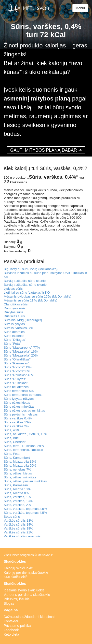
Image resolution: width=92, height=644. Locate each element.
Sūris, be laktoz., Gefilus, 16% (26, 434)
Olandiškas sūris (16, 304)
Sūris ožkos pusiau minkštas (24, 410)
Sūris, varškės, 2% (17, 505)
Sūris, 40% (12, 430)
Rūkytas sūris (13, 312)
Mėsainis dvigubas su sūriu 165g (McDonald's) (37, 296)
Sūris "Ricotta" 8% (17, 371)
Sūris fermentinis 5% (19, 391)
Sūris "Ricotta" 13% (18, 367)
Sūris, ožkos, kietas (18, 473)
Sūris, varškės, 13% (18, 501)
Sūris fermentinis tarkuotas (23, 395)
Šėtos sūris (12, 517)
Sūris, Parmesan (16, 485)
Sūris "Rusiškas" (16, 383)
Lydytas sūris (13, 289)
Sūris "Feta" (12, 344)
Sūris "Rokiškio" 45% (19, 375)
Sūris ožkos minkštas (19, 407)
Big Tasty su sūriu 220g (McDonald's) (31, 269)
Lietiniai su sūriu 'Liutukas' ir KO (27, 293)
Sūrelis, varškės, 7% (19, 328)
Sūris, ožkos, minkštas (20, 477)
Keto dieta (11, 634)
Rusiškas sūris (14, 316)
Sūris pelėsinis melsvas (21, 414)
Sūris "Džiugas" (15, 340)
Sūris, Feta (12, 454)
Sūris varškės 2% (16, 426)
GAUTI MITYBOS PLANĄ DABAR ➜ (46, 150)
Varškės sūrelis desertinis (22, 536)
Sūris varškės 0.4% (18, 418)
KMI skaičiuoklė (16, 577)
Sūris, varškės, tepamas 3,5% (25, 509)
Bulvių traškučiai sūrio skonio (25, 281)
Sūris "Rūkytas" (15, 379)
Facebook (11, 630)
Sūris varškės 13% (17, 422)
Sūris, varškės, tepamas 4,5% (25, 513)
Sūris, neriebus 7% (17, 469)
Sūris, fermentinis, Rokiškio (23, 450)
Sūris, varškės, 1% (17, 497)
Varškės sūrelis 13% (18, 521)
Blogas (9, 603)
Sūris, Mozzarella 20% (20, 465)
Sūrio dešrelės (14, 332)
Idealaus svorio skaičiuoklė (24, 590)
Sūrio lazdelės (14, 336)
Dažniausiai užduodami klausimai (29, 617)
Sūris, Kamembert (17, 458)
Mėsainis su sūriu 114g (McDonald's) (30, 300)
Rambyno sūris (15, 308)
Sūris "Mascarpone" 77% (22, 348)
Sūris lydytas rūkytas (19, 399)
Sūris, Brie (11, 438)
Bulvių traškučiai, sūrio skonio (25, 285)
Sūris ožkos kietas (17, 403)
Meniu (80, 8)
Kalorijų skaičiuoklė (18, 568)
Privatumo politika (17, 626)
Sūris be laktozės (16, 387)
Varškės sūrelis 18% (18, 528)
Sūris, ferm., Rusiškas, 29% (24, 446)
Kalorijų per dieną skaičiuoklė (26, 572)
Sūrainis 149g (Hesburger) (23, 320)
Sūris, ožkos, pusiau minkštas (25, 481)
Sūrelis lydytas (14, 324)
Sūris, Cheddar (15, 442)
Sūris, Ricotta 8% (16, 493)
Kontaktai (11, 621)
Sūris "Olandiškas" (17, 359)
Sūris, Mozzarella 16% (20, 462)
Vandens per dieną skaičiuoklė (27, 595)
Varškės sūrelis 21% (18, 532)
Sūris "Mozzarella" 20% (21, 355)
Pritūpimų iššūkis (17, 599)
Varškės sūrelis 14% (18, 524)
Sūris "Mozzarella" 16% (21, 351)
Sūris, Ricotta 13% (17, 489)
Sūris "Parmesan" (16, 363)
